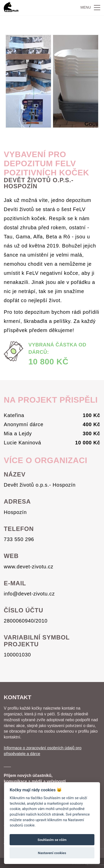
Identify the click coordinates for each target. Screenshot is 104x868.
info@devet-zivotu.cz (29, 594)
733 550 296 (19, 539)
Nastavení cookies (52, 853)
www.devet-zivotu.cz (29, 567)
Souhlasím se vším (52, 840)
